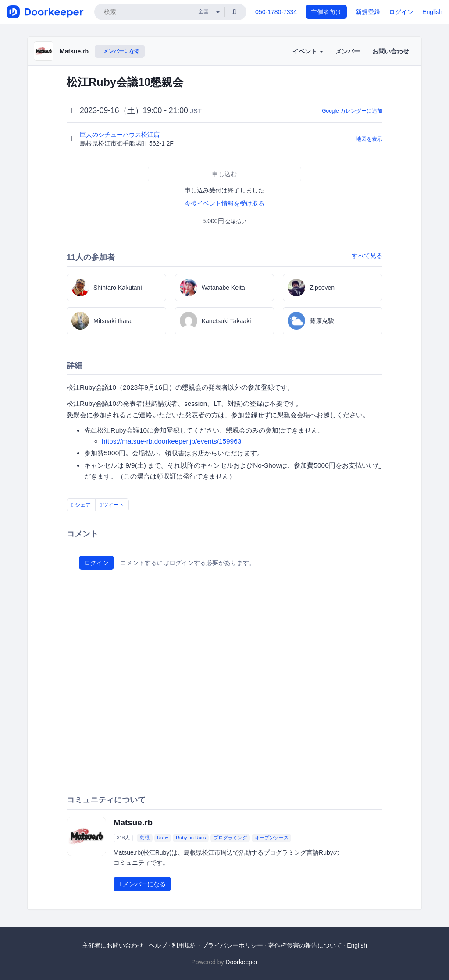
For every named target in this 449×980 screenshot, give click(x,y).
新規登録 (368, 12)
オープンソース (272, 838)
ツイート (112, 505)
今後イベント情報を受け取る (224, 203)
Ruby (163, 838)
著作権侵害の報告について (305, 945)
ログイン (401, 12)
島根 (145, 838)
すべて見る (367, 256)
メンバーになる (120, 51)
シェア (81, 505)
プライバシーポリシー (232, 945)
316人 (123, 838)
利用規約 (184, 945)
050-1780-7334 (276, 12)
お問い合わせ (391, 51)
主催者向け (326, 12)
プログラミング (230, 838)
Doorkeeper (241, 962)
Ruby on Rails (191, 838)
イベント (308, 51)
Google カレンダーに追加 (352, 111)
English (432, 12)
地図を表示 (369, 139)
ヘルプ (158, 945)
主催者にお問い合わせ (113, 945)
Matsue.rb (74, 51)
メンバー (348, 51)
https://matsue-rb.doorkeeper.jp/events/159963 (171, 441)
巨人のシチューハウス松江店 (121, 135)
